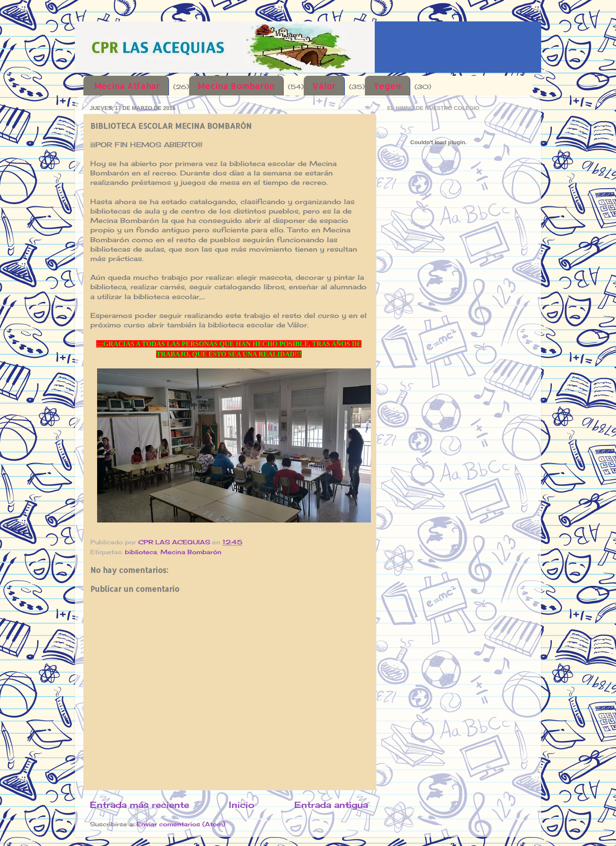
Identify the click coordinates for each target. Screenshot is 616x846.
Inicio (242, 805)
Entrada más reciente (139, 805)
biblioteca (141, 552)
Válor (324, 86)
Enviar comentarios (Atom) (181, 824)
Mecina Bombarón (236, 86)
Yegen (387, 86)
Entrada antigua (331, 805)
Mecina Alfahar (127, 86)
